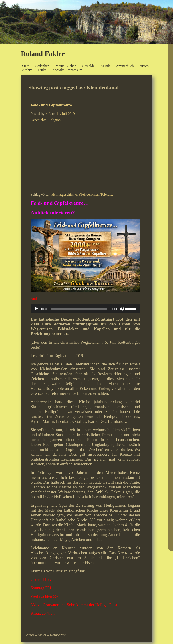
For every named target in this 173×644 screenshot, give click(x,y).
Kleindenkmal (89, 194)
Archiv (27, 70)
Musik (105, 66)
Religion (54, 120)
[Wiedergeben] (36, 309)
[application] (85, 309)
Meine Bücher (66, 66)
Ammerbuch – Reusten (132, 66)
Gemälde (88, 66)
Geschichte (38, 120)
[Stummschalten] (122, 309)
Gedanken (42, 66)
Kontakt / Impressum (67, 70)
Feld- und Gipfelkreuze (51, 105)
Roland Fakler (43, 54)
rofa (48, 114)
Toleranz (107, 194)
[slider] (79, 309)
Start (26, 66)
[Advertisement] (85, 157)
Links (42, 70)
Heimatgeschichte (64, 194)
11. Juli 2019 (66, 114)
